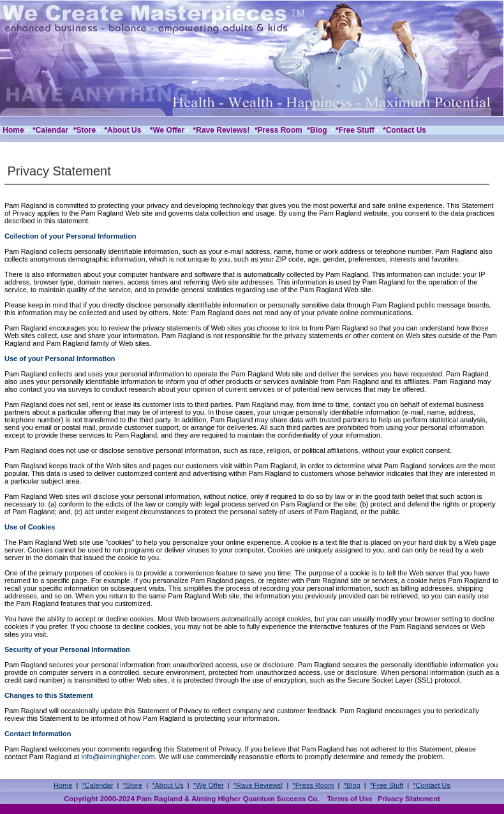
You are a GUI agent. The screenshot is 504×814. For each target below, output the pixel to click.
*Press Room (314, 785)
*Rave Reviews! (258, 785)
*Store (132, 785)
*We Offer (209, 785)
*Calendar (97, 785)
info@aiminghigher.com (118, 757)
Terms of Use (350, 799)
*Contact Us (432, 785)
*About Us (168, 785)
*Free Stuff (387, 785)
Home (63, 785)
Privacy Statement (409, 799)
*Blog (352, 785)
